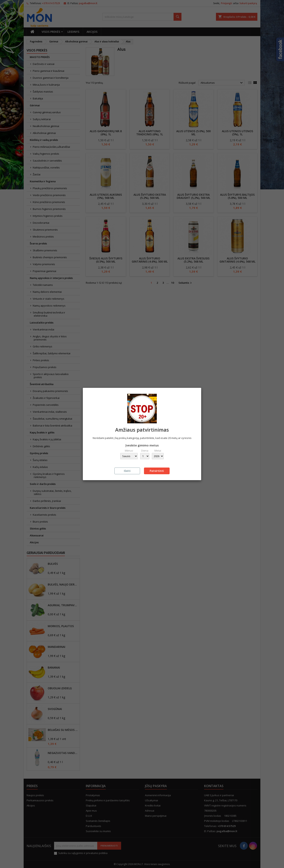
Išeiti (127, 471)
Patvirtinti (157, 471)
